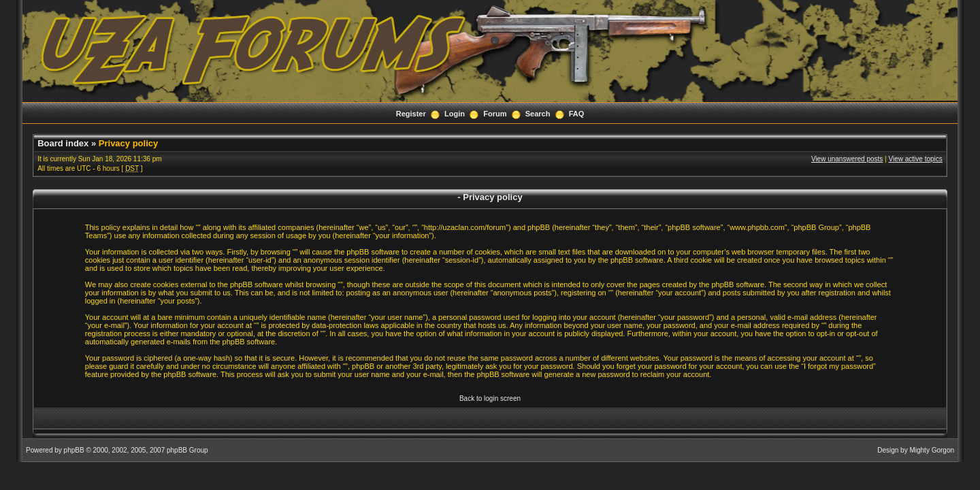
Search (538, 114)
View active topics (916, 159)
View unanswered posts (847, 159)
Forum (495, 114)
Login (455, 114)
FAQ (577, 114)
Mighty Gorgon (932, 450)
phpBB (74, 450)
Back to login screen (490, 398)
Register (411, 114)
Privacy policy (128, 143)
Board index (63, 143)
